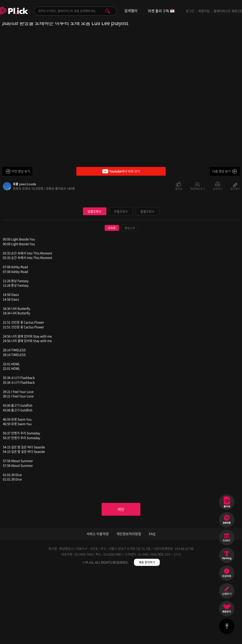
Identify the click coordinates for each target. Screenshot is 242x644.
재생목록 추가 (198, 188)
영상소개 (130, 299)
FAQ (152, 606)
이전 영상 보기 (21, 171)
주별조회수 (121, 282)
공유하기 (218, 188)
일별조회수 (95, 282)
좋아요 (179, 188)
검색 (108, 11)
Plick (14, 14)
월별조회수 (147, 282)
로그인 (190, 11)
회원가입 (204, 11)
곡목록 (112, 299)
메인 (121, 581)
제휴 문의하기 (147, 635)
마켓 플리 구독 (161, 11)
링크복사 (235, 188)
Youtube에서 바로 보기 (121, 171)
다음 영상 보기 (221, 171)
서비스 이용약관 (98, 606)
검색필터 (131, 11)
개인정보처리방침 (129, 606)
